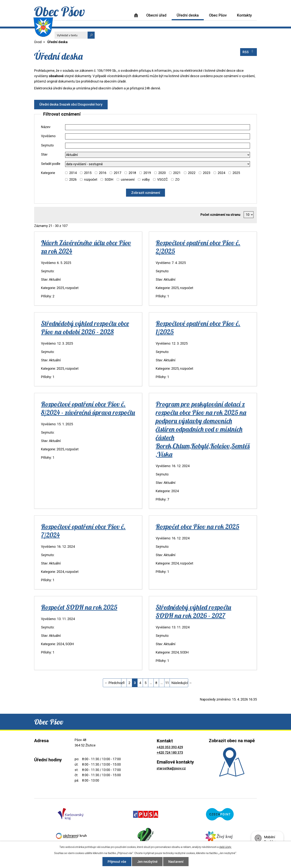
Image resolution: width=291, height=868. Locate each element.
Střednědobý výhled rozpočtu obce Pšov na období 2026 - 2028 (85, 327)
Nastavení (176, 862)
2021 (177, 173)
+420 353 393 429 (170, 747)
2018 (132, 173)
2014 (73, 173)
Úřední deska (188, 15)
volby (146, 179)
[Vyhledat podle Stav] (158, 155)
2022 (192, 173)
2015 (88, 173)
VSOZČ (162, 179)
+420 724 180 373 (170, 752)
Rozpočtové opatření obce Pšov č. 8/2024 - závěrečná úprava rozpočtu (88, 408)
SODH (109, 179)
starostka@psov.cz (171, 768)
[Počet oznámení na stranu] (249, 215)
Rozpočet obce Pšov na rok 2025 (197, 526)
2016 (103, 173)
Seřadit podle (51, 164)
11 (167, 683)
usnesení (128, 179)
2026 (73, 179)
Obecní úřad (156, 15)
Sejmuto (47, 145)
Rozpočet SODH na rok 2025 (79, 607)
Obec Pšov (218, 15)
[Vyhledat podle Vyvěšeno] (158, 136)
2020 (162, 173)
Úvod (136, 15)
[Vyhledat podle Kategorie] (66, 173)
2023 (207, 173)
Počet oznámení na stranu (220, 215)
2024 (221, 173)
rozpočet (91, 179)
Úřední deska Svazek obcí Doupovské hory (71, 104)
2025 (236, 173)
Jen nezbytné (147, 862)
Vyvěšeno (48, 136)
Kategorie (48, 173)
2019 (147, 173)
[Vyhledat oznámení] (146, 193)
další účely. (225, 847)
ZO (177, 179)
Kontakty (244, 15)
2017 (117, 173)
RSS (249, 52)
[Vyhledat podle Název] (158, 127)
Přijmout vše (117, 862)
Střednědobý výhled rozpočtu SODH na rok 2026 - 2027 (193, 611)
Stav (44, 154)
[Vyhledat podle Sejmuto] (158, 146)
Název (46, 127)
